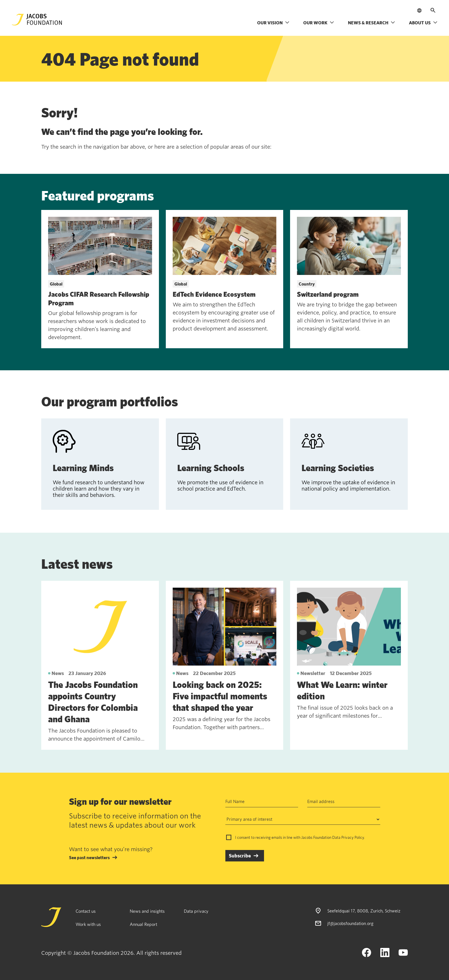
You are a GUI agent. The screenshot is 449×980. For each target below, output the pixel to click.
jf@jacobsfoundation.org (350, 923)
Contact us (86, 911)
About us (423, 23)
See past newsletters (89, 857)
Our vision (273, 23)
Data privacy (196, 911)
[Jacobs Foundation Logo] (37, 20)
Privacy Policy (353, 837)
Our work (319, 23)
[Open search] (433, 10)
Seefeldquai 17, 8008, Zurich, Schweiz (364, 911)
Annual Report (143, 924)
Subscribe (240, 856)
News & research (372, 23)
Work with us (88, 924)
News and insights (147, 911)
